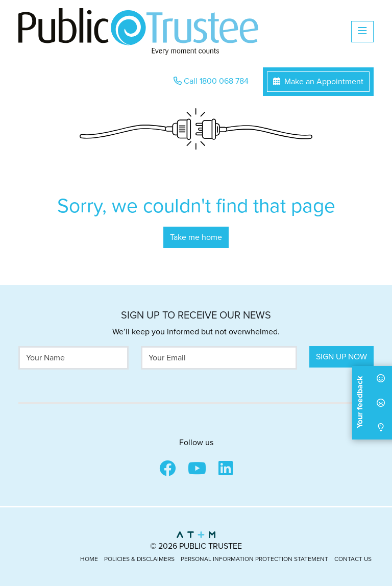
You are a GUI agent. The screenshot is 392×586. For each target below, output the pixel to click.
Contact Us (353, 559)
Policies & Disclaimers (139, 559)
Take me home (196, 237)
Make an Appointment (318, 82)
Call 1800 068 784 (211, 81)
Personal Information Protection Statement (254, 559)
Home (89, 559)
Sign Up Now (341, 357)
